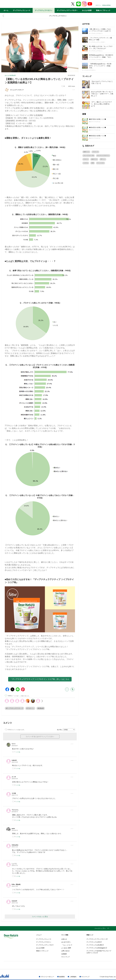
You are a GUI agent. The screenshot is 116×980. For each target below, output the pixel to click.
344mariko (15, 845)
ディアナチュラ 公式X (94, 942)
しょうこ (14, 864)
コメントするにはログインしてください (40, 736)
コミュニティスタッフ (17, 90)
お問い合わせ (65, 951)
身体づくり (94, 159)
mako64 (14, 760)
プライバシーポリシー (47, 977)
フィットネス (100, 163)
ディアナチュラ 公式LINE (95, 945)
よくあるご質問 (66, 948)
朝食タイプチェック (103, 10)
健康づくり (86, 152)
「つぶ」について (67, 945)
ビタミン (86, 159)
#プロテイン (30, 708)
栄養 (93, 163)
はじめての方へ (66, 942)
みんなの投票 (87, 10)
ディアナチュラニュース (22, 10)
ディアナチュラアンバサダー (67, 10)
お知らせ (64, 939)
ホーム (6, 10)
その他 (14, 793)
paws (13, 829)
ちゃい (14, 744)
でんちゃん (15, 810)
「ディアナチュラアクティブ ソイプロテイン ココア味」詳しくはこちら (40, 679)
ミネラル (86, 163)
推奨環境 (62, 977)
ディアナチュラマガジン (44, 10)
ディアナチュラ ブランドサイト (97, 939)
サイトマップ (65, 957)
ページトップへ (100, 928)
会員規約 (64, 954)
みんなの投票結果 (10, 75)
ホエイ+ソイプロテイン (103, 155)
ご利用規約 (73, 977)
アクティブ (95, 152)
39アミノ (103, 159)
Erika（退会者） (17, 884)
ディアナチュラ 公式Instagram (97, 948)
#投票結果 (41, 708)
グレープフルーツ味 (89, 155)
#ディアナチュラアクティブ (14, 708)
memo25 (14, 901)
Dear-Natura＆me (17, 4)
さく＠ (14, 777)
